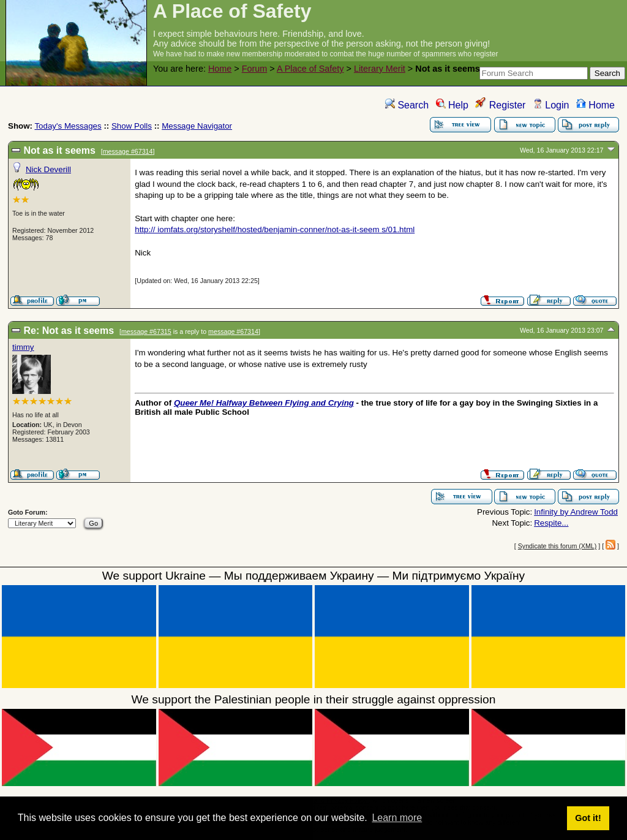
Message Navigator (197, 126)
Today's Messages (68, 126)
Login (551, 105)
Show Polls (132, 126)
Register (500, 105)
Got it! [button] (588, 818)
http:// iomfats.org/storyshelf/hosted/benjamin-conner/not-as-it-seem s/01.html (275, 229)
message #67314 (128, 151)
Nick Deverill (48, 169)
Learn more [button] (397, 818)
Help (452, 105)
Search (407, 105)
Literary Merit (380, 69)
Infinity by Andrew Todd (576, 512)
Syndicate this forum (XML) (558, 546)
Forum (255, 69)
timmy (23, 347)
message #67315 (146, 331)
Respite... (551, 523)
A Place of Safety (310, 69)
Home (220, 69)
